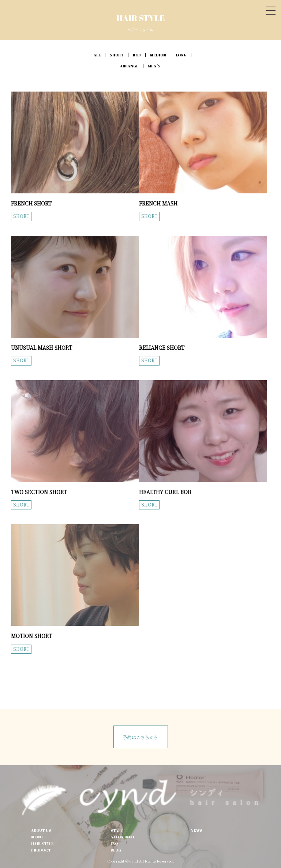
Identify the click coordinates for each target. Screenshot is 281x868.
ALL (97, 55)
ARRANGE (129, 66)
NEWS (196, 830)
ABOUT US (41, 830)
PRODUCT (41, 850)
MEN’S (154, 66)
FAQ (114, 843)
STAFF (117, 830)
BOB (137, 55)
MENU (37, 837)
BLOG (116, 850)
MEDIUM (158, 55)
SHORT (117, 55)
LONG (181, 55)
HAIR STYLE (42, 843)
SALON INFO (122, 837)
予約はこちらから (140, 737)
